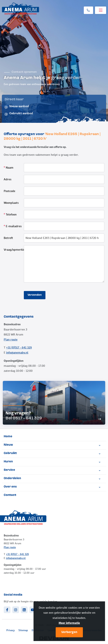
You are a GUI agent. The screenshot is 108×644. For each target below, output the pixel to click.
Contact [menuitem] (10, 495)
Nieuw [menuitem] (8, 445)
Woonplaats (11, 203)
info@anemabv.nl (17, 353)
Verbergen (69, 632)
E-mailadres (13, 226)
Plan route (11, 339)
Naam (9, 168)
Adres (8, 179)
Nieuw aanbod (17, 107)
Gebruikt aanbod (19, 114)
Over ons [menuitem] (10, 487)
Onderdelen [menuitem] (12, 478)
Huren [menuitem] (8, 462)
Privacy (11, 630)
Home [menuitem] (8, 437)
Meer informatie (69, 623)
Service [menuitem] (9, 470)
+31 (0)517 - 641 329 (19, 347)
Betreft (8, 238)
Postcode (9, 191)
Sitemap (23, 630)
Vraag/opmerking (14, 250)
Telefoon (10, 214)
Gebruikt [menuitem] (10, 453)
